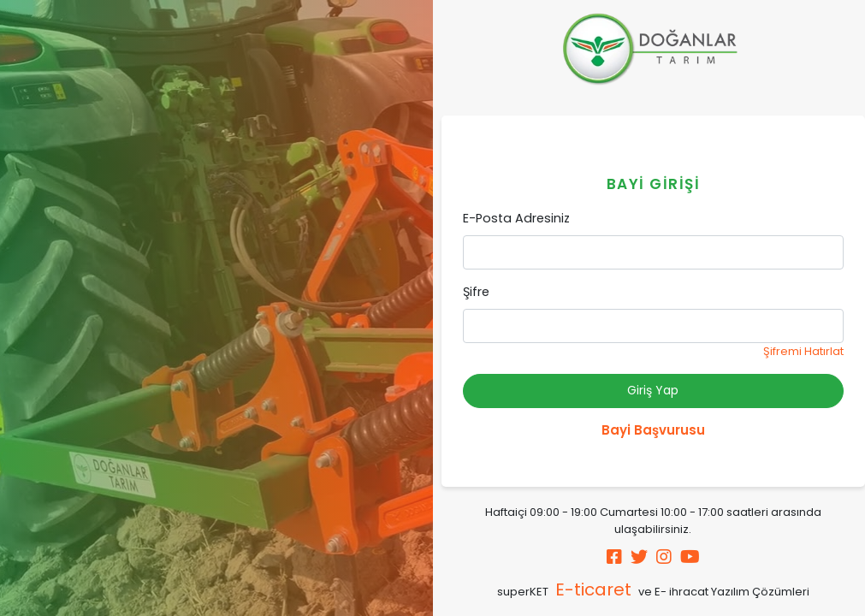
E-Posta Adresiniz (516, 218)
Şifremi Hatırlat (803, 351)
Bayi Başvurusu (653, 430)
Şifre (476, 292)
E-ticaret (593, 589)
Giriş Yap (653, 390)
